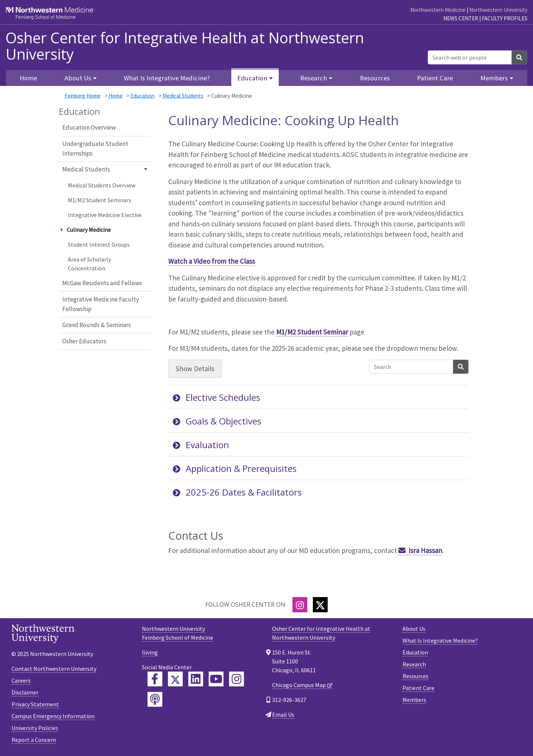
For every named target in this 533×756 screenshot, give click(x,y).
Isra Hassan (425, 550)
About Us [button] (78, 78)
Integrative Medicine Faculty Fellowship (101, 304)
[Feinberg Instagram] (236, 679)
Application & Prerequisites (235, 468)
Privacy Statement (35, 704)
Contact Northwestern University (54, 669)
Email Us (283, 715)
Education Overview (89, 127)
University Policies (35, 728)
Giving (150, 652)
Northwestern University (498, 10)
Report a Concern (34, 740)
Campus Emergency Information (53, 716)
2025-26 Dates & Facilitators (237, 492)
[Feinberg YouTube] (216, 679)
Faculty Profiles (505, 18)
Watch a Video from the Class (212, 261)
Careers (21, 680)
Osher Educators (84, 341)
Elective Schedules (216, 397)
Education (143, 96)
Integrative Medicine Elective (105, 215)
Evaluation (201, 445)
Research (414, 664)
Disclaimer (25, 692)
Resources (375, 78)
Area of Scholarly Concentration (89, 264)
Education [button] (252, 78)
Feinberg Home (82, 96)
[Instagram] (300, 605)
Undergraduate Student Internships (95, 149)
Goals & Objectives (217, 421)
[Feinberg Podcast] (155, 699)
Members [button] (494, 78)
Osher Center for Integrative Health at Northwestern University (185, 46)
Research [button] (314, 78)
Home (116, 96)
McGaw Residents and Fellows (102, 283)
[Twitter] (320, 605)
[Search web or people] (470, 57)
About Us (414, 629)
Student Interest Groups (99, 244)
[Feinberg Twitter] (175, 679)
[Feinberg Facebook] (155, 679)
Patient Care (435, 78)
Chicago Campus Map (299, 685)
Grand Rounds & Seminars (97, 325)
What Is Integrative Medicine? (167, 78)
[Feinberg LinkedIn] (196, 679)
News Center (461, 18)
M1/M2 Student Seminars (100, 200)
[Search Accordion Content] (411, 367)
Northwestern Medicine (438, 10)
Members (414, 700)
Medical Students (183, 96)
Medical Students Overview (102, 185)
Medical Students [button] (86, 169)
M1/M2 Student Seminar (312, 332)
